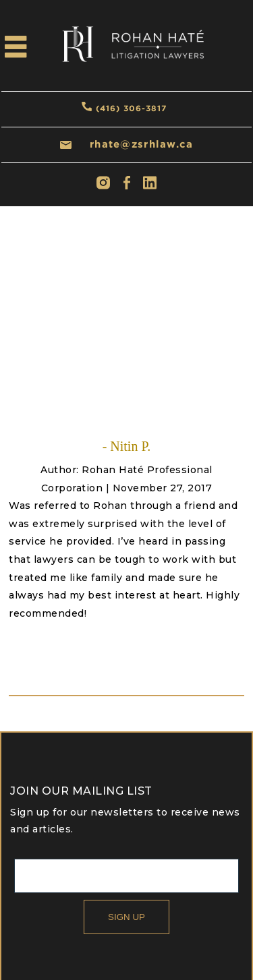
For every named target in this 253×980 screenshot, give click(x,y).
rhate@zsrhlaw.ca (141, 144)
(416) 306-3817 (131, 108)
